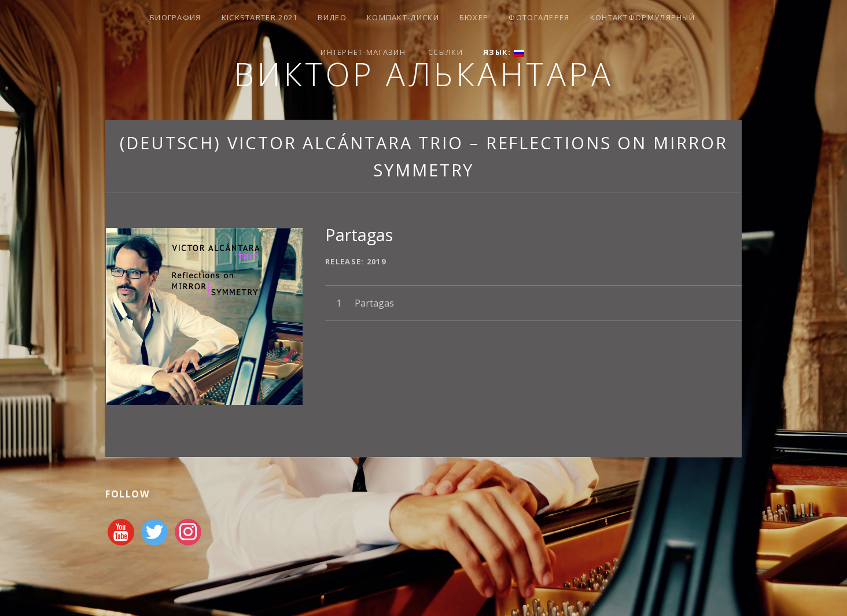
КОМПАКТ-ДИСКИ (403, 17)
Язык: (504, 52)
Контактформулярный (642, 17)
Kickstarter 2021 (260, 17)
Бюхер (474, 17)
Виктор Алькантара (424, 74)
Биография (176, 17)
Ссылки (445, 52)
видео (332, 17)
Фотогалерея (539, 17)
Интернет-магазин (363, 52)
